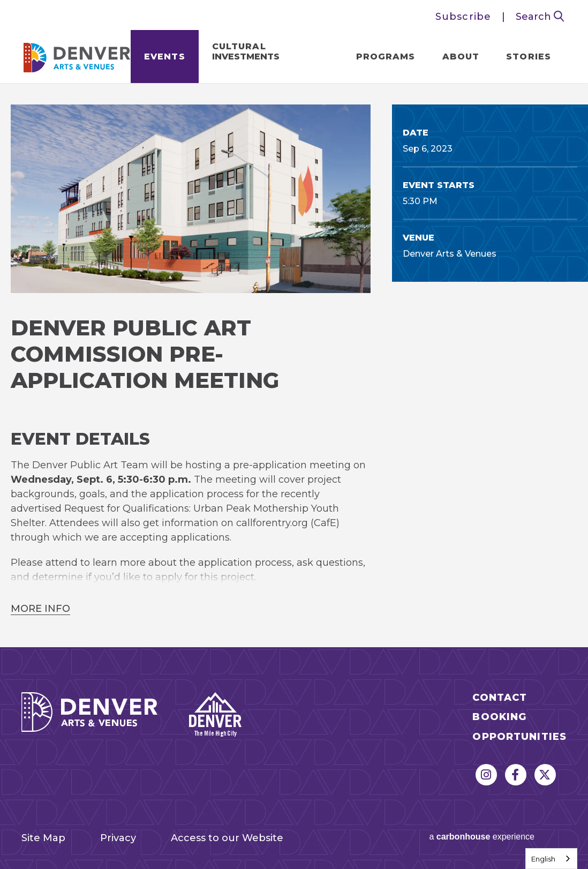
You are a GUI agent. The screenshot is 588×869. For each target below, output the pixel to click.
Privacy (118, 838)
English (543, 859)
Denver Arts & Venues (77, 54)
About (461, 57)
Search (540, 17)
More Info (40, 609)
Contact (500, 698)
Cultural (246, 51)
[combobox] (551, 859)
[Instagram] (486, 775)
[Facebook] (516, 775)
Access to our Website (227, 838)
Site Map (43, 838)
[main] (294, 365)
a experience (482, 837)
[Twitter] (545, 775)
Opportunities (519, 737)
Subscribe (463, 17)
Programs (386, 57)
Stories (529, 57)
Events (165, 57)
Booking (499, 717)
